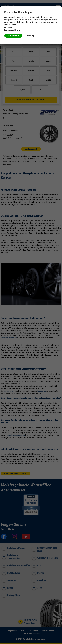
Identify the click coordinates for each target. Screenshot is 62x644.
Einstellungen (31, 36)
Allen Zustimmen (13, 36)
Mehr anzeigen (10, 25)
